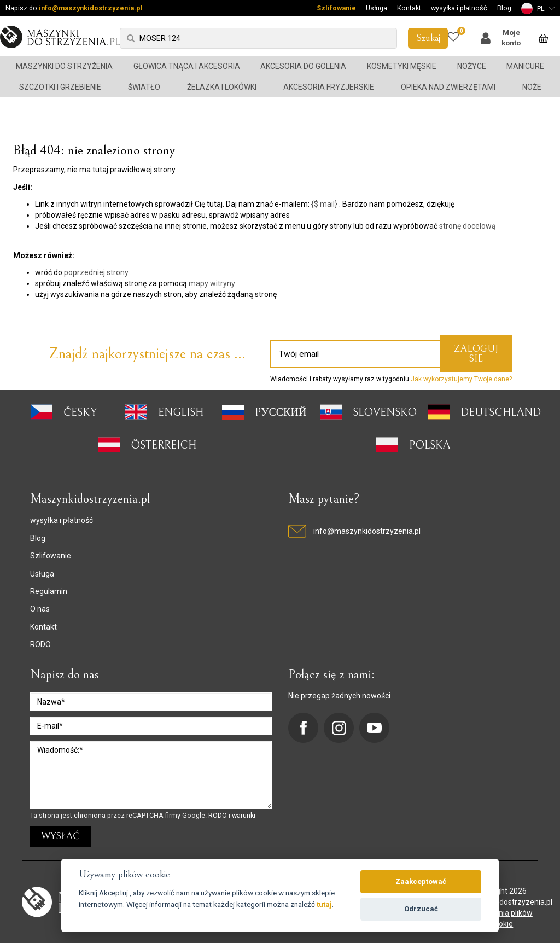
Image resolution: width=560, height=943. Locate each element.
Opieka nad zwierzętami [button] (448, 87)
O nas (40, 609)
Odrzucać (421, 909)
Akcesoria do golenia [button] (303, 66)
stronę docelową (468, 226)
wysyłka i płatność (459, 8)
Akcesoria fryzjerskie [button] (329, 87)
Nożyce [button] (472, 66)
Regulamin (49, 591)
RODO (40, 644)
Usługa (377, 8)
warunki (244, 815)
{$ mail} (324, 204)
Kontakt (409, 8)
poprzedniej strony (96, 272)
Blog (504, 8)
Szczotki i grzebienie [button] (60, 87)
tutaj (324, 904)
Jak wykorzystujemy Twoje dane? (461, 379)
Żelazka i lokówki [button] (222, 87)
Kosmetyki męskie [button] (402, 66)
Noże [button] (532, 87)
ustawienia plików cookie (502, 918)
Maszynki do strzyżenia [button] (64, 66)
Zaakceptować (421, 881)
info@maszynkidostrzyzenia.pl (91, 8)
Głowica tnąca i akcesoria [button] (187, 66)
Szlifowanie (336, 8)
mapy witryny (212, 283)
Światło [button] (144, 87)
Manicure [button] (525, 66)
